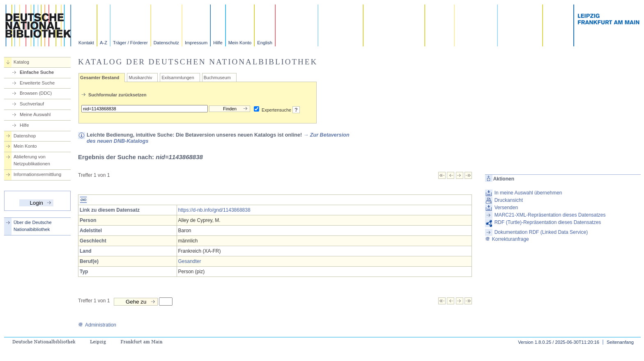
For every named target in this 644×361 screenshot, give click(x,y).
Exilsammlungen (178, 78)
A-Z (103, 43)
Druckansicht (509, 200)
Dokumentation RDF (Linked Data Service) (541, 232)
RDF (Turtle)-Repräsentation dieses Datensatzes (548, 222)
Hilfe (218, 43)
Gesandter (190, 261)
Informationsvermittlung (37, 174)
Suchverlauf (32, 104)
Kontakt (86, 43)
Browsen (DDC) (36, 93)
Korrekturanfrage (507, 239)
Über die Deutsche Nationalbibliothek (33, 226)
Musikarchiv (140, 78)
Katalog (21, 62)
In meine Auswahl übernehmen (528, 193)
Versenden (506, 208)
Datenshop (25, 136)
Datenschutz (166, 43)
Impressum (196, 43)
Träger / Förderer (130, 43)
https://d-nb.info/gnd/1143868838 (214, 210)
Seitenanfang (620, 342)
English (265, 43)
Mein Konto (240, 43)
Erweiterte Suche (37, 83)
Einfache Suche (37, 72)
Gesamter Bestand (100, 78)
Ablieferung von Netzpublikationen (32, 160)
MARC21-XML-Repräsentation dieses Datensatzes (550, 215)
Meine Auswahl (35, 114)
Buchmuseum (217, 78)
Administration (97, 325)
